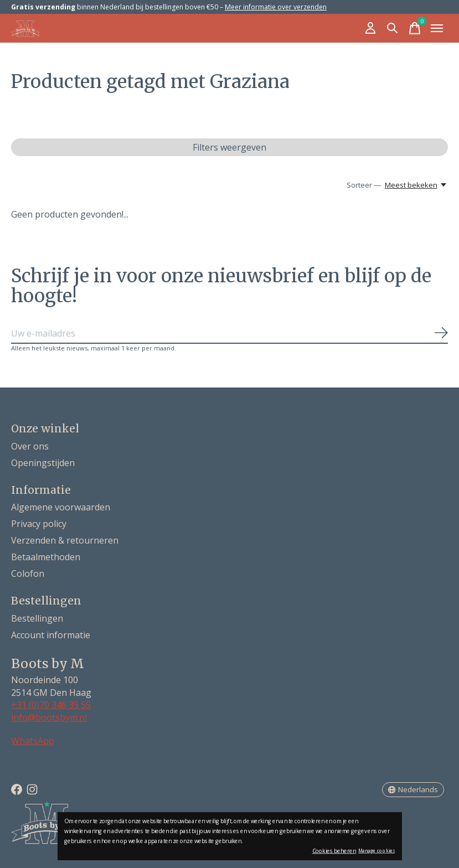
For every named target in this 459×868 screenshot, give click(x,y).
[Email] (229, 334)
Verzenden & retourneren (65, 540)
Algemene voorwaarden (61, 507)
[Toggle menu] (437, 28)
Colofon (28, 573)
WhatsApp (33, 741)
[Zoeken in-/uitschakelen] (393, 28)
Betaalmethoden (46, 557)
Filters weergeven (229, 147)
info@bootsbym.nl (49, 717)
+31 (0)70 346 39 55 (51, 705)
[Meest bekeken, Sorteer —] (416, 185)
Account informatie (51, 635)
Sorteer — (364, 185)
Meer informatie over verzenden (276, 7)
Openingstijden (43, 463)
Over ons (30, 446)
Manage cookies (377, 851)
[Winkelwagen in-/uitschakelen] (415, 28)
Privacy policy (39, 524)
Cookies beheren (334, 851)
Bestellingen (37, 618)
